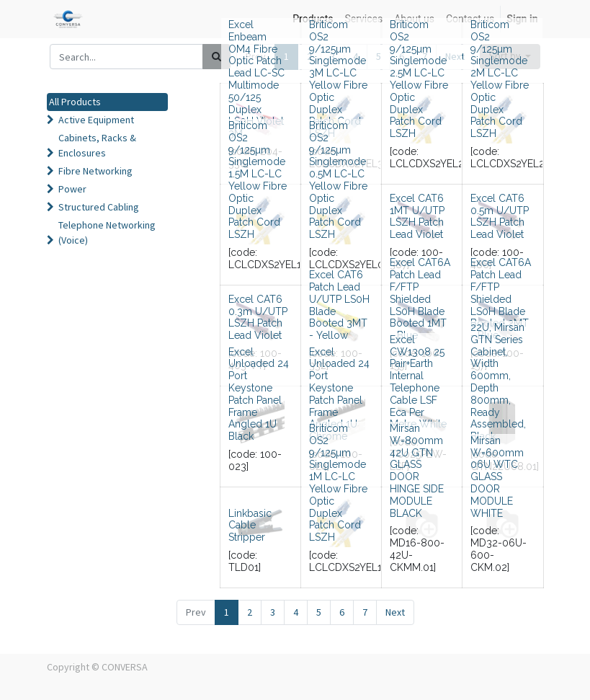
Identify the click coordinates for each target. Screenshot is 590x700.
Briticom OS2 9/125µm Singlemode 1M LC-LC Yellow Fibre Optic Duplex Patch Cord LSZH (338, 483)
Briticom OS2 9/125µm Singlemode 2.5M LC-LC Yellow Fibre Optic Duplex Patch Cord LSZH (419, 79)
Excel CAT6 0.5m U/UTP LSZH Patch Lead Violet (500, 216)
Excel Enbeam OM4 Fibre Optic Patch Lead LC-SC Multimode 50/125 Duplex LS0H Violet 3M (256, 79)
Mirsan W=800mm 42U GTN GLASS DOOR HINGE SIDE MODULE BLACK (417, 471)
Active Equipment (96, 120)
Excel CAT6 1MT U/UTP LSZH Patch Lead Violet (417, 216)
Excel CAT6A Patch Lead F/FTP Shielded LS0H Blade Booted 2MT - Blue (501, 299)
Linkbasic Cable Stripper (250, 526)
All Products (75, 102)
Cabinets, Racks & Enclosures (97, 145)
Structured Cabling (99, 207)
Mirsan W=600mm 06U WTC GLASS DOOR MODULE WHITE (497, 477)
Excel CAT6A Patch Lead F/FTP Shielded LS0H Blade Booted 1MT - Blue (420, 299)
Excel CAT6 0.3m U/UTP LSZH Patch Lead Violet (258, 317)
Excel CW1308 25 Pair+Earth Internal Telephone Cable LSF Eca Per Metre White (418, 382)
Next (395, 612)
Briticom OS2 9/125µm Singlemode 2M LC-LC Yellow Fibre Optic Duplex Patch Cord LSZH (500, 79)
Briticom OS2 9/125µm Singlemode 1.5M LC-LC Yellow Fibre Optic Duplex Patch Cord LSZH (258, 180)
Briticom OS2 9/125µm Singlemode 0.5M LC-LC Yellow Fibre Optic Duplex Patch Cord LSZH (338, 180)
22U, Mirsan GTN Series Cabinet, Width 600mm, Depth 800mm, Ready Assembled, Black (498, 382)
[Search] (216, 57)
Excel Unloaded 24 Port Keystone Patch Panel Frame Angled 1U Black (259, 394)
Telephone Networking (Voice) (107, 232)
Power (72, 189)
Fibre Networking (95, 171)
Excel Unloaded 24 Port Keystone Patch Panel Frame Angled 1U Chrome (339, 394)
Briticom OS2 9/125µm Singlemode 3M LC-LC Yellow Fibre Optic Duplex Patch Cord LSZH (338, 79)
